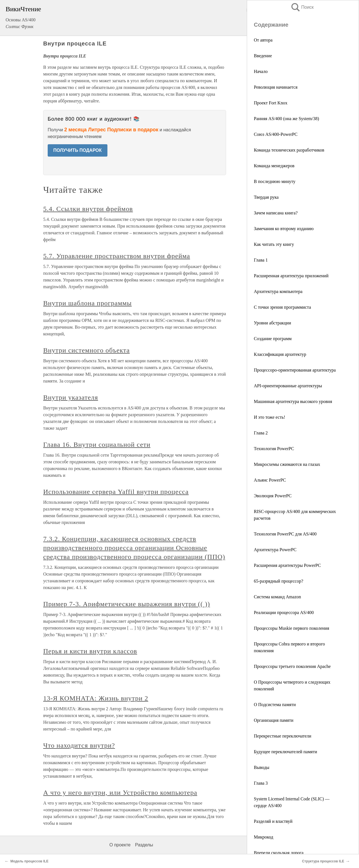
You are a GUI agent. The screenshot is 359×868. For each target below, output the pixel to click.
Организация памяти (274, 720)
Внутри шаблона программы (88, 303)
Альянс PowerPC (270, 480)
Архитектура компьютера (278, 291)
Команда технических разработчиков (289, 150)
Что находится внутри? (79, 745)
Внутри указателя (71, 397)
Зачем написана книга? (276, 213)
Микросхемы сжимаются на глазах (287, 464)
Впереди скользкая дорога (279, 853)
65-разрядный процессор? (279, 581)
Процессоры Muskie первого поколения (292, 628)
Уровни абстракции (272, 323)
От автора (263, 40)
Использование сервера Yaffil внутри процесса (116, 492)
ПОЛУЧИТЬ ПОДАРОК (78, 150)
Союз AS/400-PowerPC (276, 134)
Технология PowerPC (274, 449)
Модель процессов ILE (29, 861)
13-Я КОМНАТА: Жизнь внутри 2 (96, 698)
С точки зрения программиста (282, 307)
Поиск (302, 7)
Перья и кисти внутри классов (90, 651)
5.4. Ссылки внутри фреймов (88, 209)
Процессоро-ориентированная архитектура (295, 370)
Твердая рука (266, 197)
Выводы (262, 767)
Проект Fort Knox (271, 103)
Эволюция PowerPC (273, 496)
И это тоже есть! (270, 417)
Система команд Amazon (277, 597)
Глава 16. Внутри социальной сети (97, 445)
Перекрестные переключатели (283, 736)
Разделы (144, 845)
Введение (263, 56)
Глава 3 (261, 783)
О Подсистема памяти (275, 705)
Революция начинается (276, 87)
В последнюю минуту (275, 181)
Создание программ (273, 339)
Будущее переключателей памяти (286, 752)
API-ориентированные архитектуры (288, 386)
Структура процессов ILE (323, 861)
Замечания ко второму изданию (284, 229)
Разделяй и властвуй (273, 821)
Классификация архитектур (280, 354)
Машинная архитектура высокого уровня (293, 401)
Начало (261, 71)
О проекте (120, 845)
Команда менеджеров (274, 166)
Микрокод (264, 837)
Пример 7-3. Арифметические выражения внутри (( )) (127, 604)
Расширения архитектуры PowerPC (287, 565)
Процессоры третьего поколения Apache (292, 666)
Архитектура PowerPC (275, 550)
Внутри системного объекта (87, 350)
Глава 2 (261, 433)
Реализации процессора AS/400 (284, 612)
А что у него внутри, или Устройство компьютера (120, 793)
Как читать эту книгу (274, 244)
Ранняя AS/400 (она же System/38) (286, 119)
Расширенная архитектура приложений (291, 276)
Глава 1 (261, 260)
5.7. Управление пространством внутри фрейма (117, 256)
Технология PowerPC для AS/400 (285, 534)
